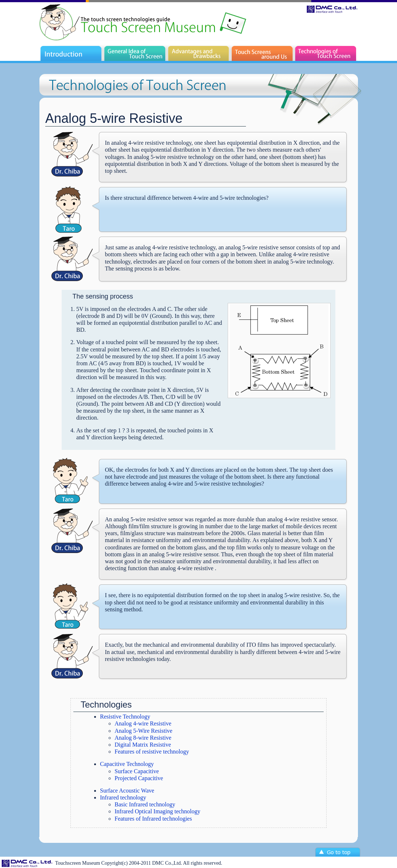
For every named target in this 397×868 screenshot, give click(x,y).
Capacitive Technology (127, 764)
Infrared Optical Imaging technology (157, 811)
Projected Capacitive (139, 778)
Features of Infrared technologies (153, 819)
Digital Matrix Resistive (143, 745)
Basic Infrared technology (145, 804)
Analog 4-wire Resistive (143, 723)
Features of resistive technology (152, 752)
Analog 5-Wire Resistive (143, 731)
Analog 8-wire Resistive (143, 738)
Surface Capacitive (137, 771)
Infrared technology (123, 797)
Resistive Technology (125, 717)
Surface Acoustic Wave (127, 791)
